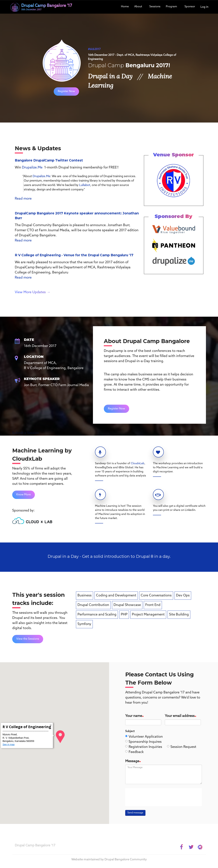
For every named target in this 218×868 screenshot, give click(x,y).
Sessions (155, 7)
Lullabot (85, 185)
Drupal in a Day (110, 76)
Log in (204, 7)
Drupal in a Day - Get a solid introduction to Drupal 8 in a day (109, 556)
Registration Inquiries (144, 747)
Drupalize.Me (32, 168)
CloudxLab (138, 463)
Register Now (66, 91)
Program (171, 7)
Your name (134, 716)
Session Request (182, 747)
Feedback (134, 752)
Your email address (180, 716)
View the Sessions (28, 639)
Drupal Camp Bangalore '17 (35, 845)
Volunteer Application (144, 737)
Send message (135, 813)
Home (125, 7)
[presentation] (154, 797)
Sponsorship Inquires (143, 742)
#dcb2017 (94, 49)
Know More (24, 495)
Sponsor (190, 7)
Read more (23, 199)
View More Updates (30, 292)
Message (132, 761)
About (138, 7)
